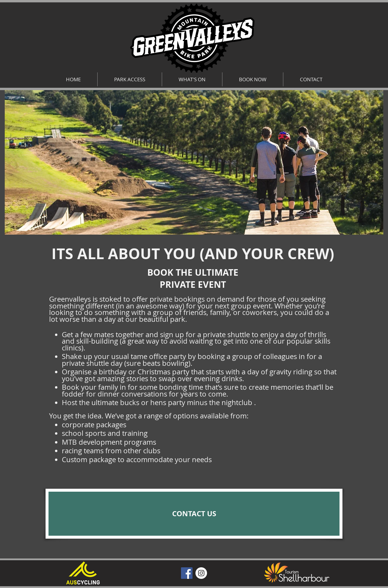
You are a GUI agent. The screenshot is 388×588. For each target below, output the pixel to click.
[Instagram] (201, 573)
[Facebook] (187, 573)
